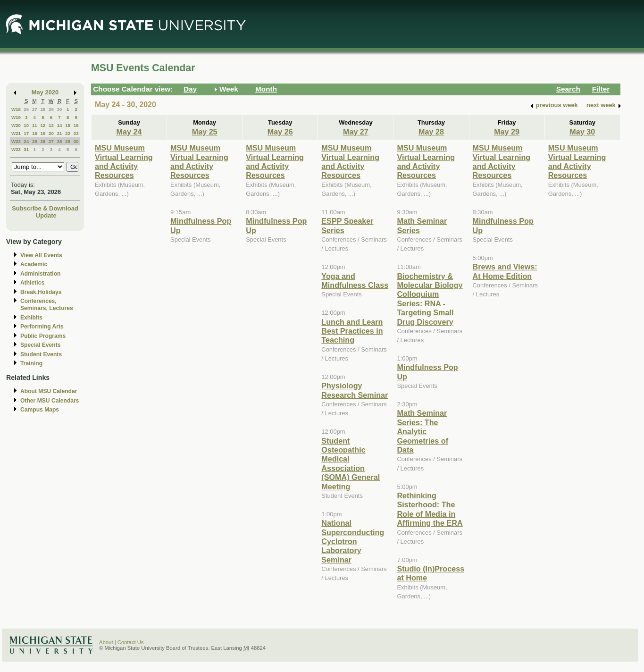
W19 (16, 117)
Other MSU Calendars (50, 401)
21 (60, 133)
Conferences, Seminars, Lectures (47, 305)
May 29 (507, 132)
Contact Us (131, 642)
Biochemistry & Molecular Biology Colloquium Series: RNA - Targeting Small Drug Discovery (430, 299)
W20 (16, 125)
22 (68, 133)
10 (26, 125)
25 (35, 141)
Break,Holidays (41, 292)
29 (51, 109)
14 (60, 125)
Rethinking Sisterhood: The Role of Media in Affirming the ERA (430, 509)
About (106, 642)
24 (26, 141)
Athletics (32, 283)
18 (35, 133)
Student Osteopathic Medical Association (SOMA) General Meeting (351, 464)
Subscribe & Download (45, 208)
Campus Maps (40, 410)
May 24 (129, 132)
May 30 (582, 132)
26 (26, 109)
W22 (16, 141)
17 (26, 133)
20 (51, 133)
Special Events (40, 345)
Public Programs (43, 336)
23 (76, 133)
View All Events (41, 255)
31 (26, 149)
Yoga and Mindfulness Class (355, 281)
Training (31, 363)
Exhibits (31, 318)
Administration (40, 274)
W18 (16, 109)
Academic (34, 264)
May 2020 (45, 92)
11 (35, 125)
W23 (16, 149)
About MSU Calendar (49, 391)
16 (76, 125)
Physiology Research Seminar (355, 390)
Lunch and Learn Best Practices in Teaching (352, 331)
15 (68, 125)
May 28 (431, 132)
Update (46, 215)
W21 (16, 133)
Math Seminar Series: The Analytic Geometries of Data (422, 431)
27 (35, 109)
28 (43, 109)
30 (60, 109)
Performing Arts (42, 327)
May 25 (205, 132)
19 (43, 133)
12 (43, 125)
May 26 (280, 132)
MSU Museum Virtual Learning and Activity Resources (124, 161)
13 (51, 125)
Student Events (41, 354)
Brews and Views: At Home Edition (505, 271)
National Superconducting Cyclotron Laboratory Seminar (353, 541)
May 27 (356, 132)
